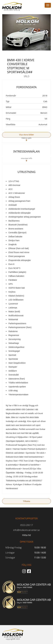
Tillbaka (26, 501)
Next (47, 34)
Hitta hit (26, 535)
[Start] (13, 633)
